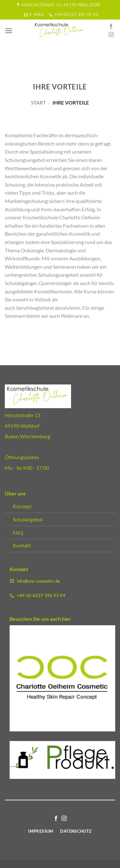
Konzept (22, 506)
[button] (9, 31)
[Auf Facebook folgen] (111, 27)
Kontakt (22, 545)
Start (38, 102)
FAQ (18, 532)
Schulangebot (28, 519)
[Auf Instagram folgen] (111, 35)
